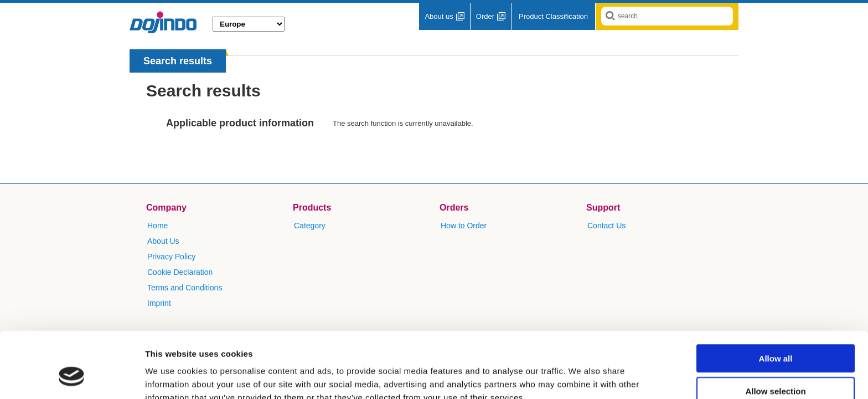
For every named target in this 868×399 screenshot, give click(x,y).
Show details (581, 377)
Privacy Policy (171, 257)
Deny (776, 367)
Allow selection (775, 334)
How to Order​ (464, 226)
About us (439, 16)
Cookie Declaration (180, 272)
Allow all (776, 302)
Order (485, 16)
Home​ (157, 226)
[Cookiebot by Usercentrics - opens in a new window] (72, 377)
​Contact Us (606, 226)
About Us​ (163, 241)
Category (310, 226)
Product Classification (553, 16)
